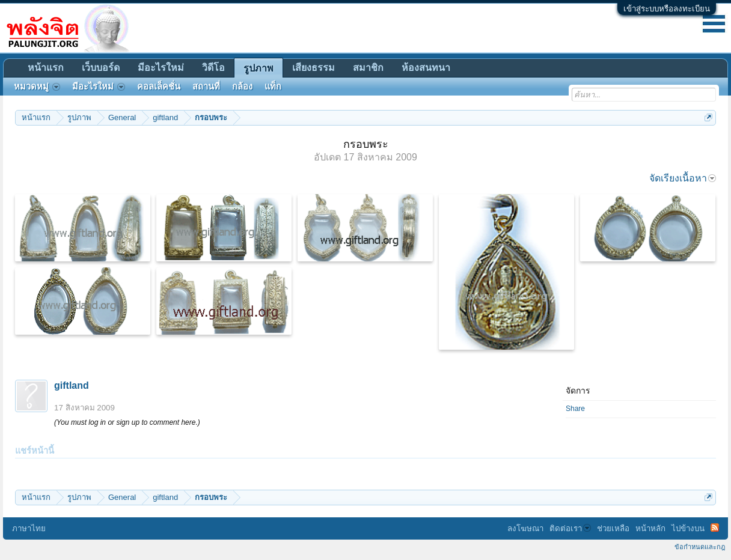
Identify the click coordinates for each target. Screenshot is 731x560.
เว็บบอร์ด (101, 68)
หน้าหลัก (650, 528)
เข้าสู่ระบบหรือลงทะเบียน (667, 9)
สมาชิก (368, 68)
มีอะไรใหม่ (161, 68)
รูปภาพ (258, 68)
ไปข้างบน (688, 528)
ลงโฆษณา (525, 528)
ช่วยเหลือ (613, 528)
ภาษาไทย (29, 528)
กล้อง (242, 87)
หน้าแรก (46, 68)
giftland (72, 385)
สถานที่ (206, 87)
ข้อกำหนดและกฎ (700, 547)
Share (575, 409)
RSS (715, 528)
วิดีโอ (213, 68)
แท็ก (273, 87)
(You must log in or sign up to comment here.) (127, 422)
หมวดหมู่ (37, 87)
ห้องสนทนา (426, 68)
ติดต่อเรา (570, 528)
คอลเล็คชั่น (159, 87)
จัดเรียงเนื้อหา (683, 178)
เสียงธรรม (314, 68)
